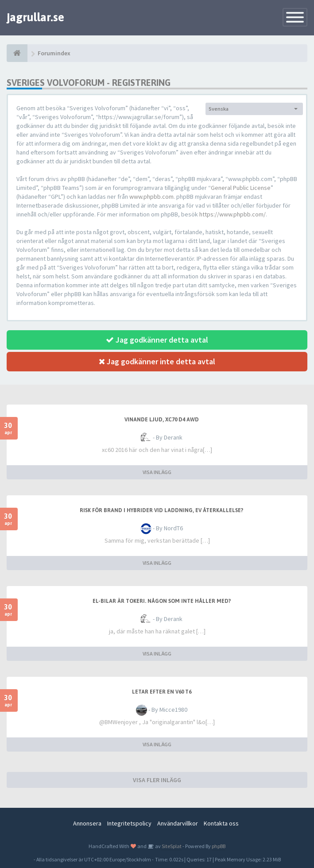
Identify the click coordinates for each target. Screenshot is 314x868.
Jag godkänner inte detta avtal (157, 361)
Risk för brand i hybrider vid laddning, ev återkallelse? (161, 510)
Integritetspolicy (129, 823)
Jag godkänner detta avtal (157, 340)
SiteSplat (171, 846)
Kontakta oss (221, 823)
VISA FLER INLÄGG (157, 780)
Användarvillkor (178, 823)
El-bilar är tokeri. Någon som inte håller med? (162, 601)
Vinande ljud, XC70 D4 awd (162, 420)
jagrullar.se (35, 17)
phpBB (219, 846)
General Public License (241, 188)
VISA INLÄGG (157, 472)
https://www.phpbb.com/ (233, 214)
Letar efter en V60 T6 (162, 692)
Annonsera (87, 823)
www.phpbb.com (151, 197)
